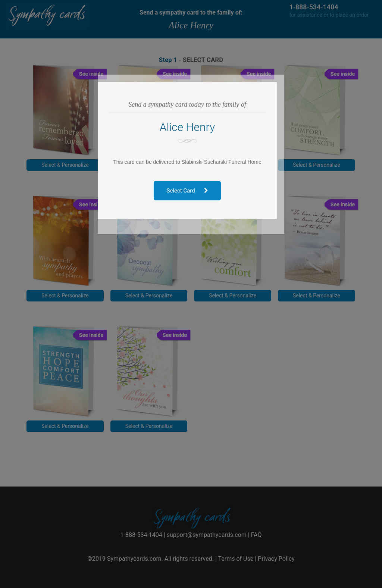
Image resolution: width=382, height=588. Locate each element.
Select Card (191, 191)
